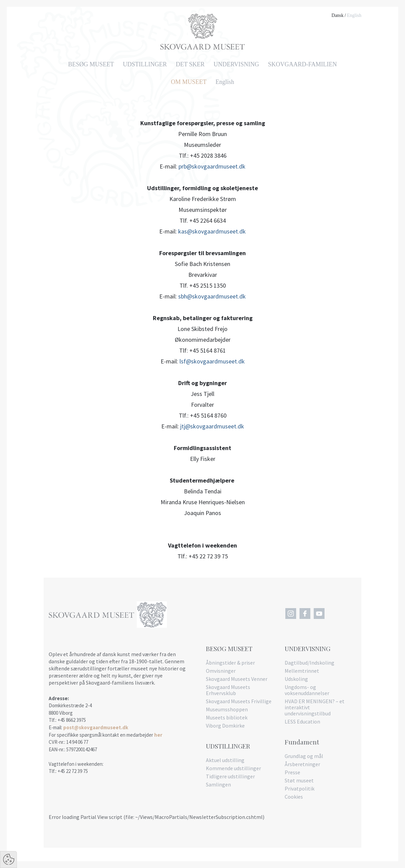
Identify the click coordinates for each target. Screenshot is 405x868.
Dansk (338, 15)
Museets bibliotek (227, 717)
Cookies (294, 797)
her (158, 735)
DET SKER (190, 64)
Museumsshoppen (227, 709)
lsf (183, 361)
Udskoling (296, 679)
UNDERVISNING (236, 64)
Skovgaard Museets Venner (237, 679)
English (354, 15)
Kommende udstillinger (233, 768)
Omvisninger (221, 671)
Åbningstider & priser (230, 663)
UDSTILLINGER (145, 64)
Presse (292, 772)
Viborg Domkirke (225, 726)
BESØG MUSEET (91, 64)
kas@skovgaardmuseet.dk (212, 231)
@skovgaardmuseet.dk (215, 361)
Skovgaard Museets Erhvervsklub (228, 690)
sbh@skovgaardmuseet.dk (212, 296)
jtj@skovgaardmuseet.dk (212, 426)
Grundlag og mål (304, 756)
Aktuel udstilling (225, 760)
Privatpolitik (300, 788)
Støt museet (299, 780)
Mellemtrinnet (302, 671)
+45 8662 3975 (72, 720)
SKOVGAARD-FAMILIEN (303, 64)
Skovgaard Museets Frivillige (239, 701)
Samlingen (218, 784)
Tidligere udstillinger (230, 776)
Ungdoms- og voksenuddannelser (307, 690)
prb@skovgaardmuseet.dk (212, 166)
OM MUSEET (189, 82)
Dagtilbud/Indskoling (309, 663)
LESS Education (302, 721)
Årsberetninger (302, 764)
